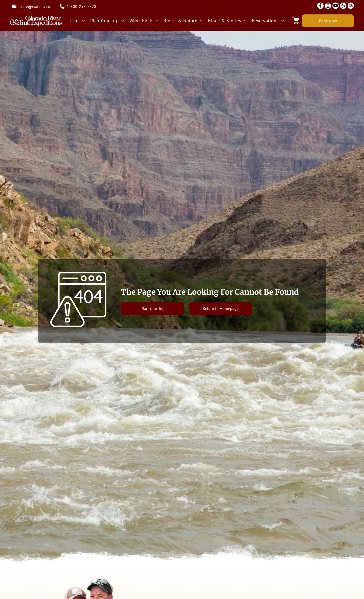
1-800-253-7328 (82, 6)
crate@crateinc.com (37, 6)
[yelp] (343, 6)
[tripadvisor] (351, 6)
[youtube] (336, 6)
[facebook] (320, 6)
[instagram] (328, 6)
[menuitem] (77, 21)
